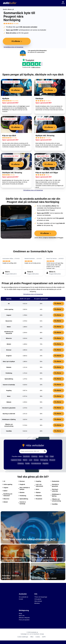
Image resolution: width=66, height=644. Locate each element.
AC (4, 481)
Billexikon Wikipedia (24, 618)
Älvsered (52, 460)
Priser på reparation (24, 620)
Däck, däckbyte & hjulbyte (24, 488)
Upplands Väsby (16, 460)
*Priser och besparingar (41, 597)
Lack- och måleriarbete (39, 485)
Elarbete (21, 492)
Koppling (38, 481)
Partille (27, 463)
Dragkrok (22, 484)
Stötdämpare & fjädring (56, 495)
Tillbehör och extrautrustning (56, 500)
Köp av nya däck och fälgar (47, 173)
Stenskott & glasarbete (55, 485)
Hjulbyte (6, 98)
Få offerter (59, 304)
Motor (37, 489)
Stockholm (26, 456)
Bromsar (22, 481)
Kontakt (21, 599)
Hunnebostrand (36, 463)
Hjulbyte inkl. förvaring (45, 136)
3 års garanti (38, 599)
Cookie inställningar (23, 637)
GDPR (44, 637)
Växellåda (54, 504)
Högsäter (45, 463)
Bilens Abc (22, 616)
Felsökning (22, 496)
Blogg (20, 613)
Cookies (38, 637)
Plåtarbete (38, 496)
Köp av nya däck (9, 136)
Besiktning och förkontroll (7, 495)
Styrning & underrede (54, 490)
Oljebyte (37, 492)
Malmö (41, 456)
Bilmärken (37, 603)
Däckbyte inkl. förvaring (12, 173)
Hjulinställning (23, 499)
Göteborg (34, 456)
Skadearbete (55, 481)
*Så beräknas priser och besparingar (13, 47)
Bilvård (5, 502)
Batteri (5, 491)
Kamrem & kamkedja (22, 503)
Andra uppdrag (7, 484)
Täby (47, 456)
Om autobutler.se (24, 597)
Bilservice (6, 499)
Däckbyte (39, 98)
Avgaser (5, 488)
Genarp (36, 460)
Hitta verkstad (38, 601)
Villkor (32, 637)
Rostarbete (38, 499)
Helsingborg (44, 460)
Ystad (52, 456)
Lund (31, 460)
